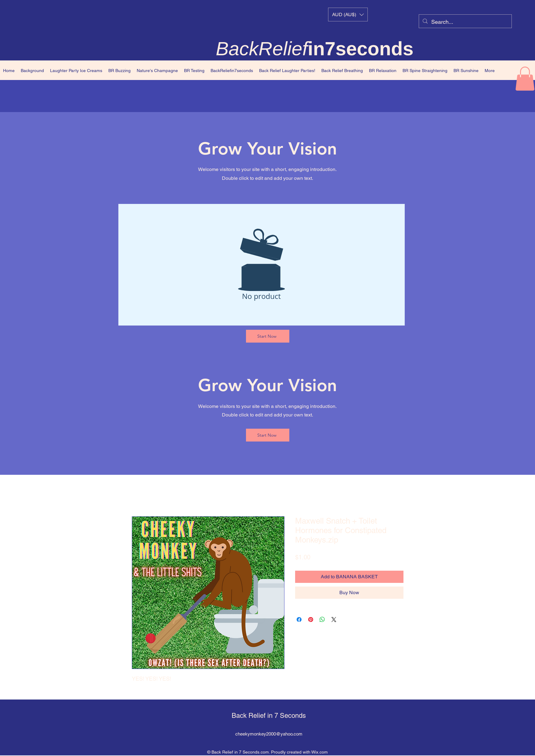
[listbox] (348, 15)
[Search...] (465, 22)
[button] (348, 15)
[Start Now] (268, 336)
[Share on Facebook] (299, 620)
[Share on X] (334, 620)
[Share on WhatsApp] (322, 620)
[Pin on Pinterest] (311, 620)
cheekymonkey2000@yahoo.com (269, 734)
